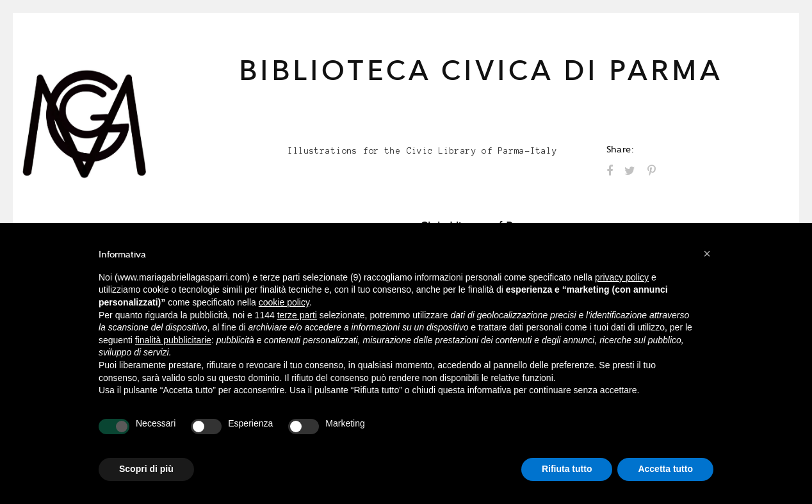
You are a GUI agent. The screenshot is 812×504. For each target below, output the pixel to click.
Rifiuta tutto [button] (567, 469)
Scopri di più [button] (146, 469)
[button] (707, 254)
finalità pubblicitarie (173, 340)
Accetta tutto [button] (665, 469)
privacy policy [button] (622, 277)
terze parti (297, 315)
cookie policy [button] (284, 302)
